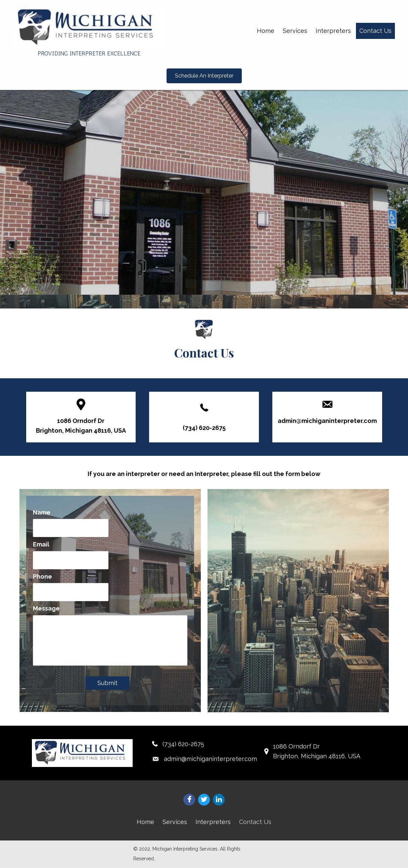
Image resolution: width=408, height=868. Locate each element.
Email (41, 544)
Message (46, 606)
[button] (204, 76)
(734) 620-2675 (204, 428)
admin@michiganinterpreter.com (327, 421)
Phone (42, 575)
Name (42, 512)
